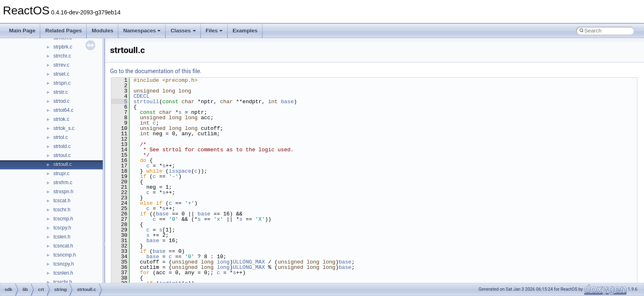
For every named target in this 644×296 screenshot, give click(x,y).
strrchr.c (62, 56)
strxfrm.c (63, 183)
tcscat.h (62, 201)
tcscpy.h (62, 228)
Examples (245, 31)
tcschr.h (62, 210)
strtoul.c (62, 155)
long (223, 262)
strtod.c (61, 101)
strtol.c (61, 137)
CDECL (141, 96)
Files (214, 31)
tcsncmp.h (65, 255)
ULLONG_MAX (249, 262)
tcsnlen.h (63, 273)
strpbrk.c (63, 47)
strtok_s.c (64, 128)
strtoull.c (63, 164)
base (287, 102)
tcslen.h (62, 237)
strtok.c (61, 119)
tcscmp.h (63, 219)
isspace (180, 171)
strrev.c (61, 65)
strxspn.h (63, 192)
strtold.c (62, 146)
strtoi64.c (63, 110)
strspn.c (62, 83)
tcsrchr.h (63, 282)
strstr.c (61, 92)
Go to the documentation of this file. (156, 71)
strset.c (61, 74)
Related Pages (63, 31)
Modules (102, 31)
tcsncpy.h (64, 264)
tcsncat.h (63, 246)
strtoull (146, 102)
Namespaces (142, 31)
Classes (183, 31)
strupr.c (61, 173)
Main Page (22, 31)
